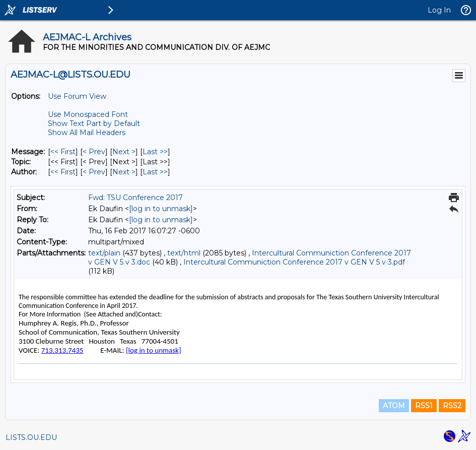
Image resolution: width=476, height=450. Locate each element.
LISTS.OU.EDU (31, 437)
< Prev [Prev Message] (94, 152)
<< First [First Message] (63, 152)
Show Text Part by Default (94, 123)
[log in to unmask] (161, 209)
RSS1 (424, 406)
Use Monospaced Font (88, 114)
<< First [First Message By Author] (63, 172)
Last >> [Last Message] (155, 152)
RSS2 (452, 406)
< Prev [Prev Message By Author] (94, 172)
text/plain (104, 253)
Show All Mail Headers (87, 133)
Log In (439, 10)
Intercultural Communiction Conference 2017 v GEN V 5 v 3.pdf (294, 262)
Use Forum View (77, 96)
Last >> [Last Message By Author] (155, 172)
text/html (184, 253)
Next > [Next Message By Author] (124, 172)
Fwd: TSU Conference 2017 (135, 198)
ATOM (394, 406)
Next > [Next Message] (124, 152)
